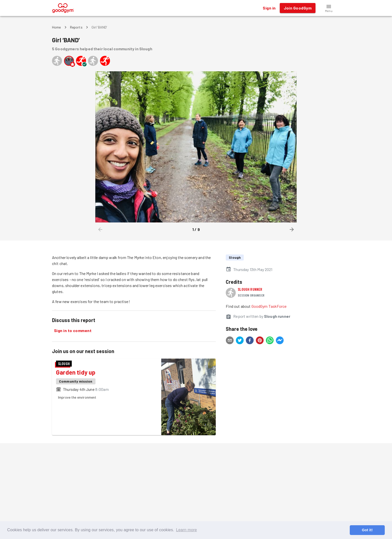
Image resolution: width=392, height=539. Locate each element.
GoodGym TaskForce (269, 306)
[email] (230, 341)
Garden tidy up (76, 372)
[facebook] (250, 341)
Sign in (269, 8)
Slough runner (250, 289)
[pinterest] (260, 341)
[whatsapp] (270, 341)
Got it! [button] (367, 530)
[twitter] (240, 341)
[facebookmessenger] (280, 341)
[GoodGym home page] (63, 7)
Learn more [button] (186, 530)
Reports (76, 27)
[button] (329, 8)
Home (56, 27)
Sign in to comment (73, 331)
